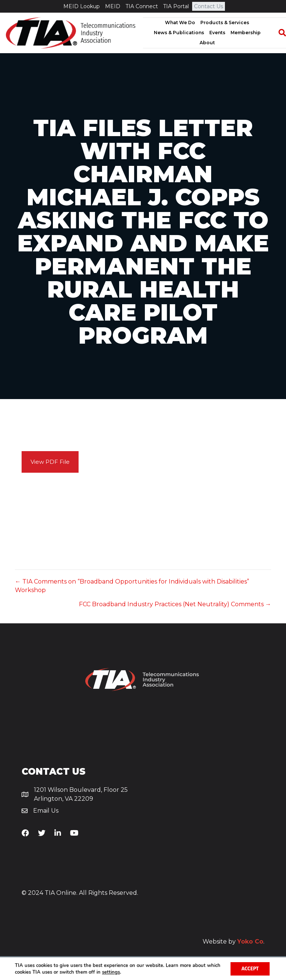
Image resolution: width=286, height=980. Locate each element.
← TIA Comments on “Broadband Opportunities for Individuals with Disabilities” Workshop (132, 586)
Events (217, 33)
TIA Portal (176, 6)
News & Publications (179, 33)
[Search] (279, 33)
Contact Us (209, 6)
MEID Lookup (82, 6)
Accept (250, 968)
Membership (246, 33)
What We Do (180, 23)
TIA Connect (142, 6)
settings (126, 972)
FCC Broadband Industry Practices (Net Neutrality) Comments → (175, 604)
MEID (113, 6)
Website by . (233, 942)
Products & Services (225, 23)
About (207, 43)
